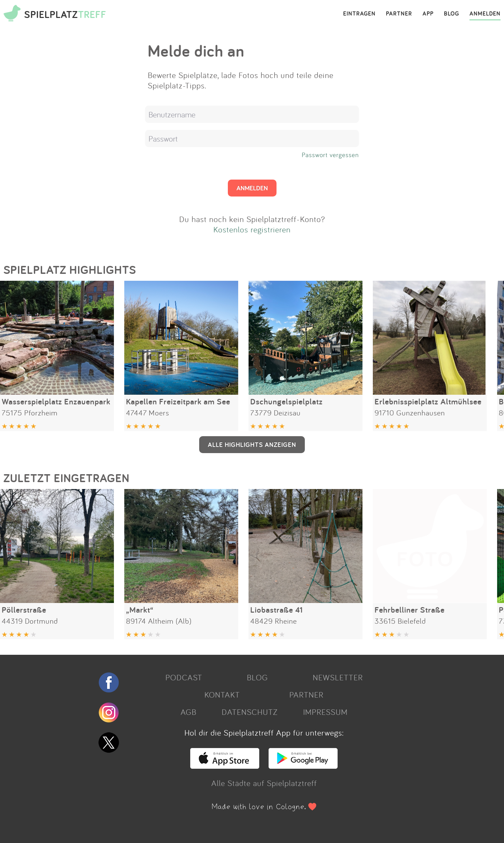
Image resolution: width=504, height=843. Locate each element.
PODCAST (184, 677)
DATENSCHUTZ (250, 712)
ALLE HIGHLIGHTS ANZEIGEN (252, 444)
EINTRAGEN (359, 14)
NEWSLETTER (338, 677)
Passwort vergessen (330, 155)
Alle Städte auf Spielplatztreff (264, 783)
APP (428, 14)
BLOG (452, 14)
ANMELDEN (485, 14)
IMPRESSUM (325, 712)
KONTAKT (222, 694)
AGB (188, 712)
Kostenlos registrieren (252, 229)
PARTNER (399, 14)
